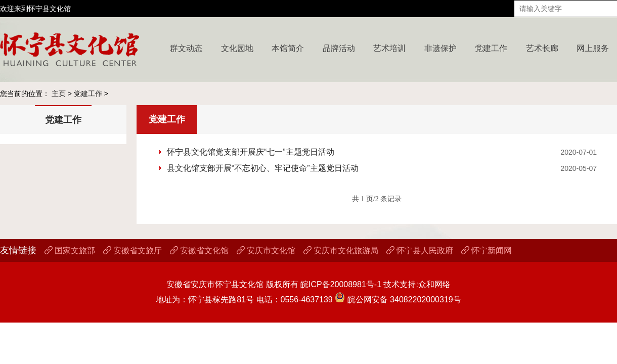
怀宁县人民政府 (420, 251)
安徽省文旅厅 (133, 251)
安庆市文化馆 (266, 251)
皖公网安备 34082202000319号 (398, 300)
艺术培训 (389, 48)
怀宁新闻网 (487, 251)
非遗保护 (440, 48)
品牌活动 (339, 48)
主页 (59, 94)
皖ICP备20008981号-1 (341, 284)
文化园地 (237, 48)
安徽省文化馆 (199, 251)
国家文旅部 (70, 251)
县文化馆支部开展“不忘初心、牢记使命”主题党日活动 (263, 168)
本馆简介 (288, 48)
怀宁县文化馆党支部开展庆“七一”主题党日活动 (251, 152)
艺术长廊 (542, 48)
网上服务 (593, 48)
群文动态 (186, 48)
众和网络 (434, 284)
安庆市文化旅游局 (341, 251)
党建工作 (491, 48)
